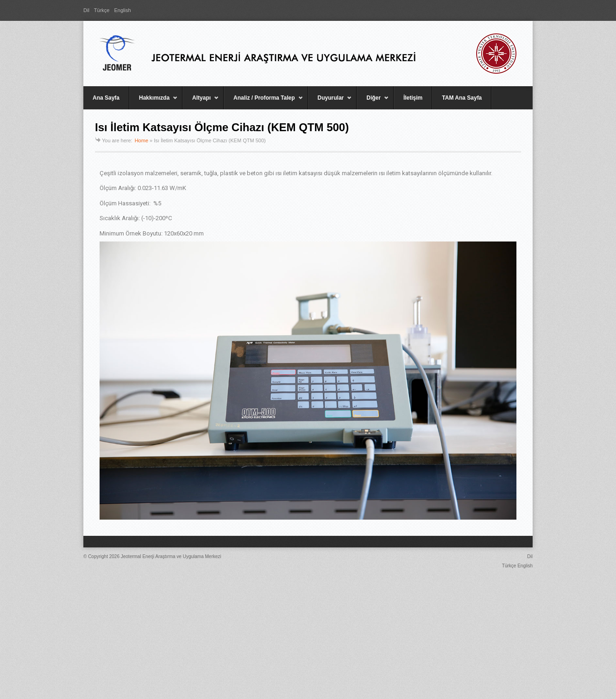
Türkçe (102, 10)
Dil (86, 10)
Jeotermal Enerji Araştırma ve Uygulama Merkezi (171, 556)
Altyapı (201, 102)
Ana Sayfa (106, 98)
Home (141, 140)
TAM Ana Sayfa (462, 98)
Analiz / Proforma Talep (263, 102)
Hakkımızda (154, 102)
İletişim (413, 98)
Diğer (373, 102)
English (122, 10)
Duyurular (330, 102)
